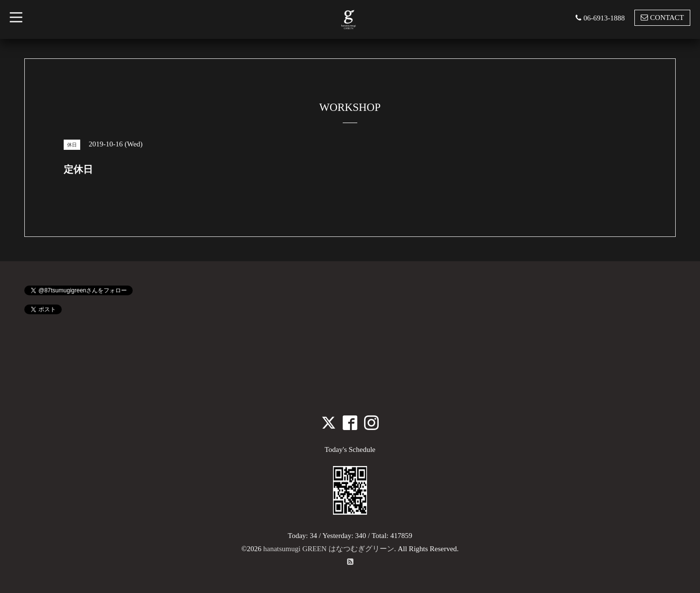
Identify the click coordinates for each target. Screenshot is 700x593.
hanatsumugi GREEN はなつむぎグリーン (329, 549)
